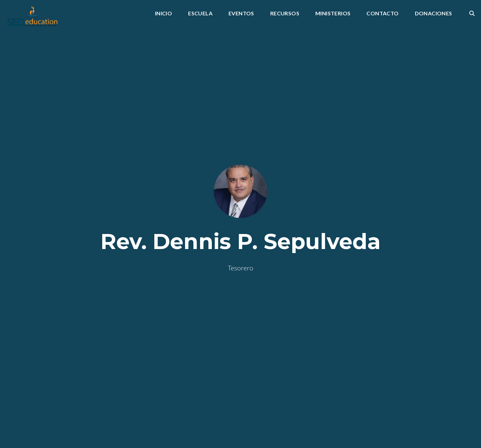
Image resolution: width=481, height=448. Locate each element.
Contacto (382, 14)
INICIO (164, 14)
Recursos (285, 14)
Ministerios (333, 14)
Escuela (200, 14)
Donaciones (434, 14)
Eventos (241, 14)
